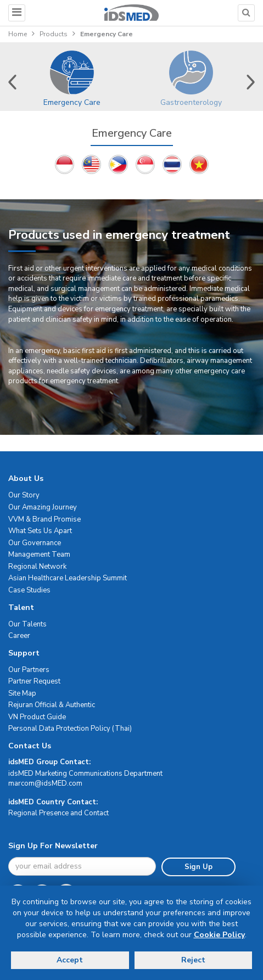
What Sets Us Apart (40, 531)
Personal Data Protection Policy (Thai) (70, 729)
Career (19, 636)
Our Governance (35, 543)
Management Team (39, 555)
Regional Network (37, 567)
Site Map (22, 693)
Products (54, 34)
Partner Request (34, 681)
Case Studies (29, 590)
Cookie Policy (219, 935)
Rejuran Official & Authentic (52, 705)
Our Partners (29, 670)
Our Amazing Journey (43, 507)
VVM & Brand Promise (44, 519)
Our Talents (27, 624)
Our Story (24, 495)
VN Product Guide (37, 717)
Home (18, 34)
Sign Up (198, 867)
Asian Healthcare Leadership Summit (68, 578)
